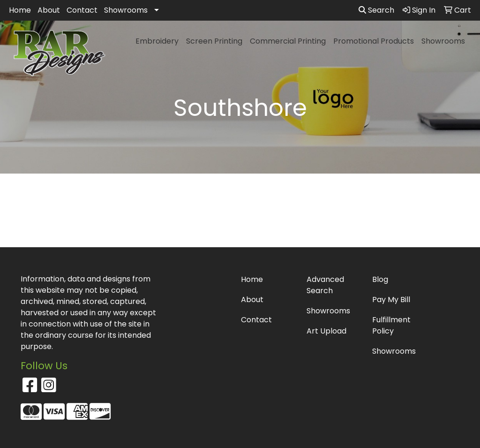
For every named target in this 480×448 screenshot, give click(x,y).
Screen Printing (214, 41)
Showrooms (126, 10)
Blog (380, 279)
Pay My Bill (391, 300)
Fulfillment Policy (391, 325)
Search (376, 10)
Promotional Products (374, 41)
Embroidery (157, 41)
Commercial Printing (288, 41)
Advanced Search (325, 285)
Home (20, 10)
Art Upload (326, 331)
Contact (82, 10)
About (49, 10)
